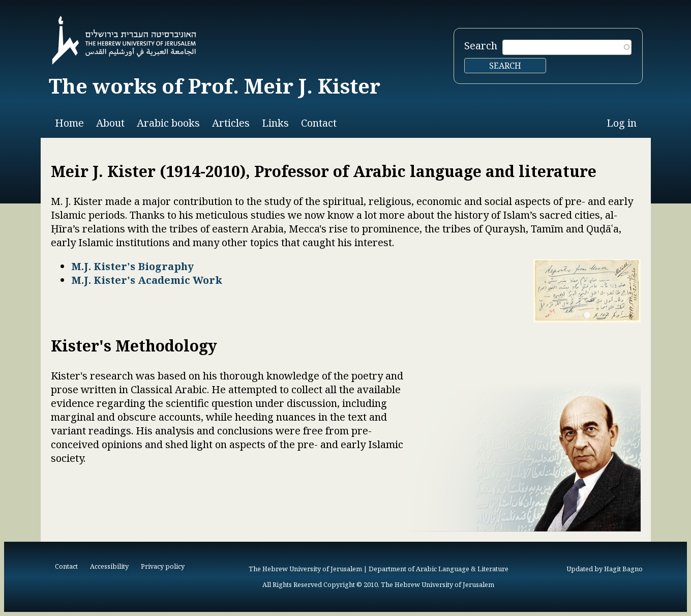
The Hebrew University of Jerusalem (305, 569)
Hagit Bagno (623, 569)
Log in (622, 123)
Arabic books (168, 123)
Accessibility (109, 566)
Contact (319, 123)
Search (481, 46)
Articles (231, 123)
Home (69, 123)
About (110, 123)
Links (275, 123)
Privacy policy (163, 566)
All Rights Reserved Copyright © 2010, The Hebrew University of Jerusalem (378, 584)
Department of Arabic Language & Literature (439, 569)
